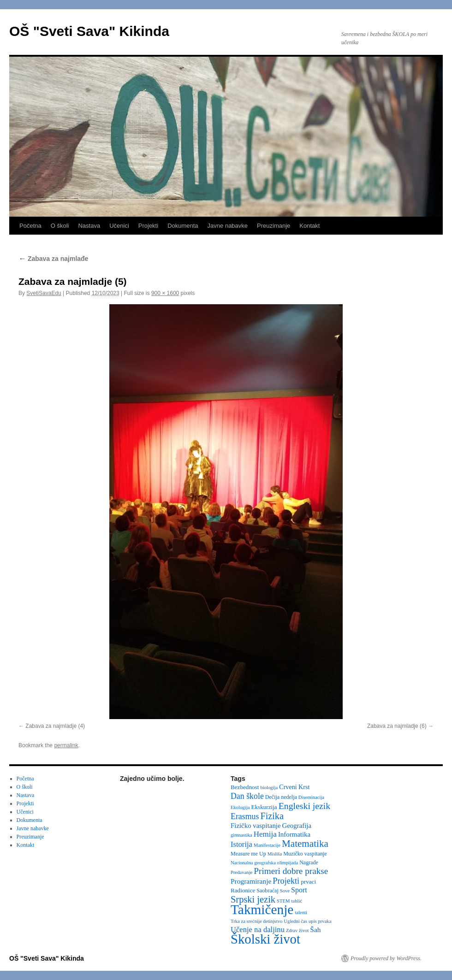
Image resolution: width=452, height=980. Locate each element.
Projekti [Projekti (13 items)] (286, 881)
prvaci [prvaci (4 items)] (308, 882)
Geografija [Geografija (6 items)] (297, 826)
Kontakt (309, 226)
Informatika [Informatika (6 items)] (294, 834)
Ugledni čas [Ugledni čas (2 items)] (295, 921)
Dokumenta (183, 226)
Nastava (89, 226)
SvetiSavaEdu (44, 293)
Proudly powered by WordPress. (386, 958)
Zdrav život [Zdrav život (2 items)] (297, 930)
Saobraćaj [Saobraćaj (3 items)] (267, 891)
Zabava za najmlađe (54, 259)
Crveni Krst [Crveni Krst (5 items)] (294, 787)
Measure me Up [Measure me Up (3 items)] (248, 854)
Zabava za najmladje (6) (397, 726)
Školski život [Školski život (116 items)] (265, 939)
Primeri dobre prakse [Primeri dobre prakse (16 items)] (291, 871)
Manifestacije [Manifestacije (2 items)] (267, 845)
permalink (66, 745)
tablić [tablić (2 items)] (297, 901)
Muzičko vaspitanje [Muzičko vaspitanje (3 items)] (305, 854)
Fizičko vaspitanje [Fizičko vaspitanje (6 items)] (256, 826)
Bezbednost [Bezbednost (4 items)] (245, 787)
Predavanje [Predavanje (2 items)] (241, 872)
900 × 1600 (165, 293)
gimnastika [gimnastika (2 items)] (241, 835)
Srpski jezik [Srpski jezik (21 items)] (253, 899)
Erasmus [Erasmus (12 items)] (245, 816)
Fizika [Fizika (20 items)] (272, 816)
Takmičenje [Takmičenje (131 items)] (262, 909)
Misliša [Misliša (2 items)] (275, 854)
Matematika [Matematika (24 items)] (305, 844)
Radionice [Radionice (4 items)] (243, 890)
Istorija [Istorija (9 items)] (241, 844)
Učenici (119, 226)
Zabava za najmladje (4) (55, 726)
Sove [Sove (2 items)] (285, 891)
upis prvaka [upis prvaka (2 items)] (320, 921)
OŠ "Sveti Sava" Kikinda (89, 31)
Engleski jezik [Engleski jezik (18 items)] (305, 806)
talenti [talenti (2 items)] (301, 912)
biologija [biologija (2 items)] (269, 788)
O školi (60, 226)
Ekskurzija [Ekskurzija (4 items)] (264, 807)
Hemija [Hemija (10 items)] (265, 834)
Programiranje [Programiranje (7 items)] (251, 881)
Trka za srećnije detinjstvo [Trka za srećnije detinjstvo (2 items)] (256, 921)
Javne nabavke (228, 226)
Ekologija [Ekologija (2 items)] (240, 807)
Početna (30, 226)
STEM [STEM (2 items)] (283, 901)
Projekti (148, 226)
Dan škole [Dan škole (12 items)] (247, 796)
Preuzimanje (274, 226)
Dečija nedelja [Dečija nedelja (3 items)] (281, 797)
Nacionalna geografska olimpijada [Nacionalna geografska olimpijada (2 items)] (264, 863)
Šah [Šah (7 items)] (315, 930)
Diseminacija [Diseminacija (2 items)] (311, 797)
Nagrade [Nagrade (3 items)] (309, 862)
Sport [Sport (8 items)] (299, 890)
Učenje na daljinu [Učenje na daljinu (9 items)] (258, 930)
